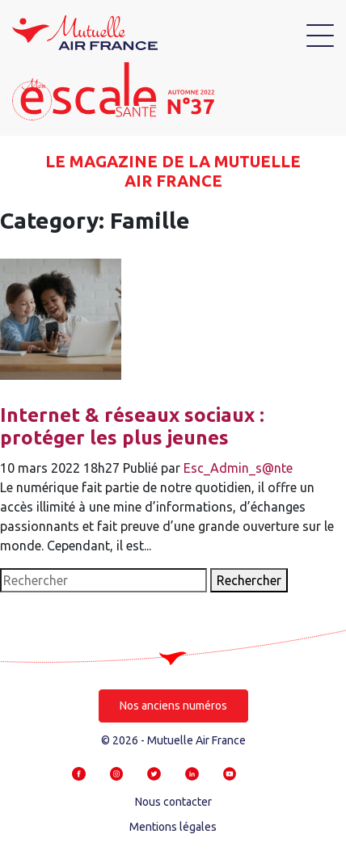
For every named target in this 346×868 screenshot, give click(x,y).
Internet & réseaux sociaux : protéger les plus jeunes (132, 427)
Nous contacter (173, 802)
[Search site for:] (103, 580)
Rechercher (249, 580)
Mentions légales (173, 827)
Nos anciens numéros (173, 706)
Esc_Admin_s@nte (238, 468)
